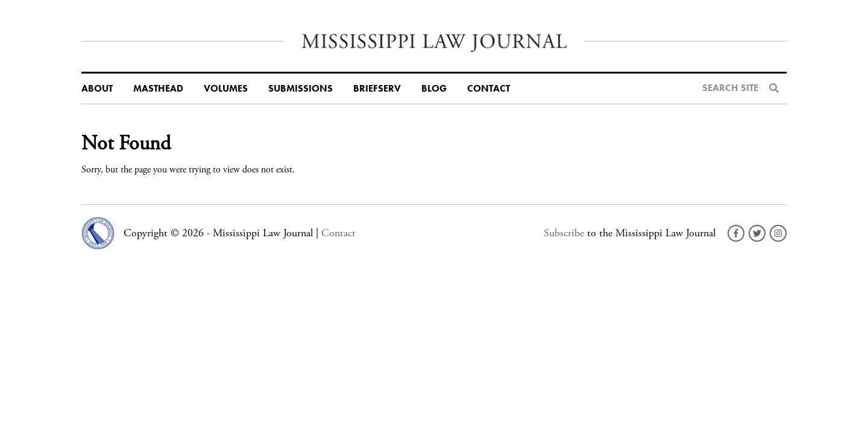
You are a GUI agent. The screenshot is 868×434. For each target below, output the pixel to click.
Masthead (158, 89)
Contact (489, 89)
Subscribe (564, 233)
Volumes (226, 89)
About (97, 89)
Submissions (300, 89)
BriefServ (377, 89)
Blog (434, 89)
